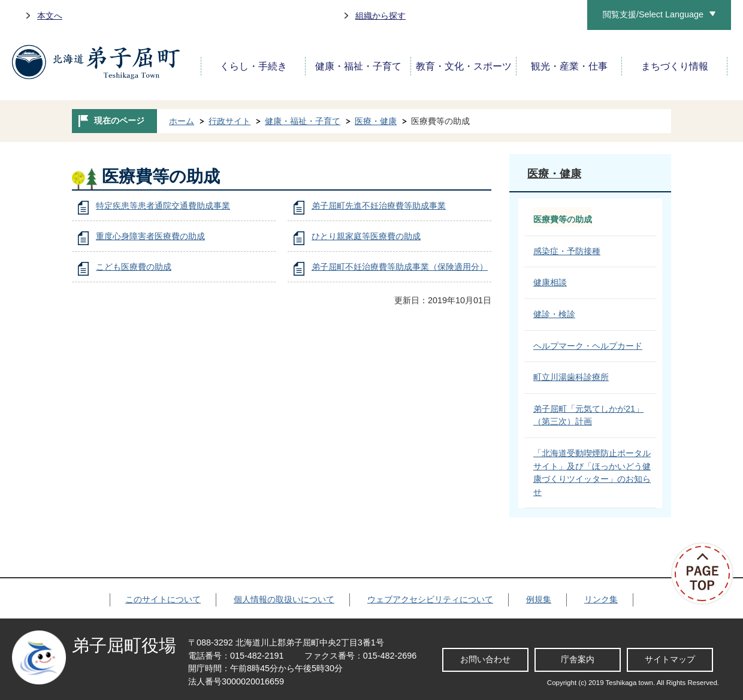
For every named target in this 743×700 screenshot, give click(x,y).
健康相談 (550, 282)
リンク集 (601, 599)
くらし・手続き (253, 66)
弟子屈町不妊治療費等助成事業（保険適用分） (400, 267)
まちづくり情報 (675, 66)
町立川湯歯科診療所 (571, 377)
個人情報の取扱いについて (284, 599)
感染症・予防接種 (567, 251)
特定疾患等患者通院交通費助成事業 (163, 206)
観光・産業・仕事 (569, 66)
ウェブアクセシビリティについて (430, 599)
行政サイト (229, 121)
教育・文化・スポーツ (464, 66)
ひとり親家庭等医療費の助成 (366, 236)
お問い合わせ (485, 659)
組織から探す (380, 16)
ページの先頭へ (707, 574)
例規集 (539, 599)
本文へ (50, 16)
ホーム (182, 121)
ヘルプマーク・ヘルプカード (588, 346)
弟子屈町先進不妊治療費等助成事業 (379, 206)
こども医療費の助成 (134, 267)
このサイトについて (163, 599)
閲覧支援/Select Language (653, 14)
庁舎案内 (578, 659)
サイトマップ (670, 659)
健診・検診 (554, 314)
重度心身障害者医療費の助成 (150, 236)
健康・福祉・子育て (358, 66)
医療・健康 (376, 121)
